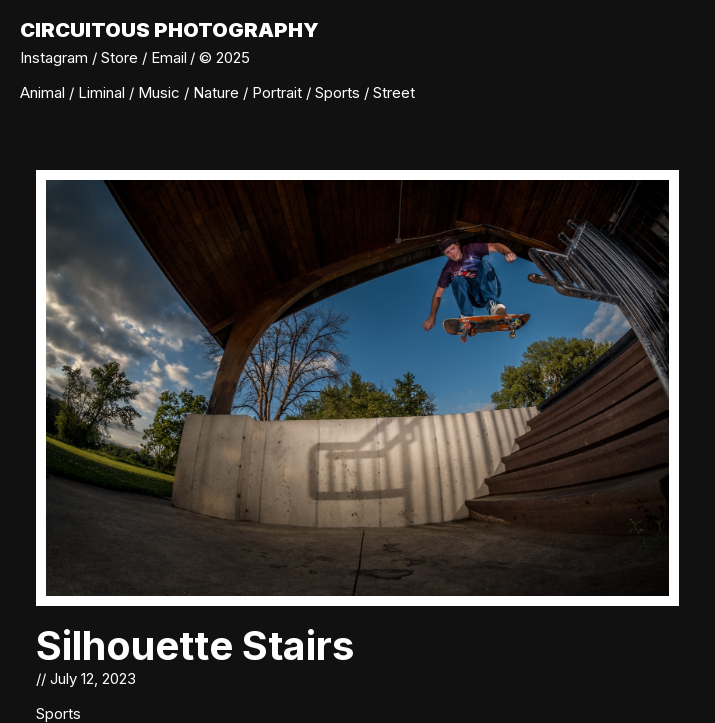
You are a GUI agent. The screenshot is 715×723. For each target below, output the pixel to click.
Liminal (103, 92)
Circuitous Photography (169, 30)
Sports (339, 92)
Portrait (279, 92)
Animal (44, 92)
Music (161, 92)
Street (394, 92)
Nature (218, 92)
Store (119, 57)
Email (169, 57)
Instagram (54, 57)
